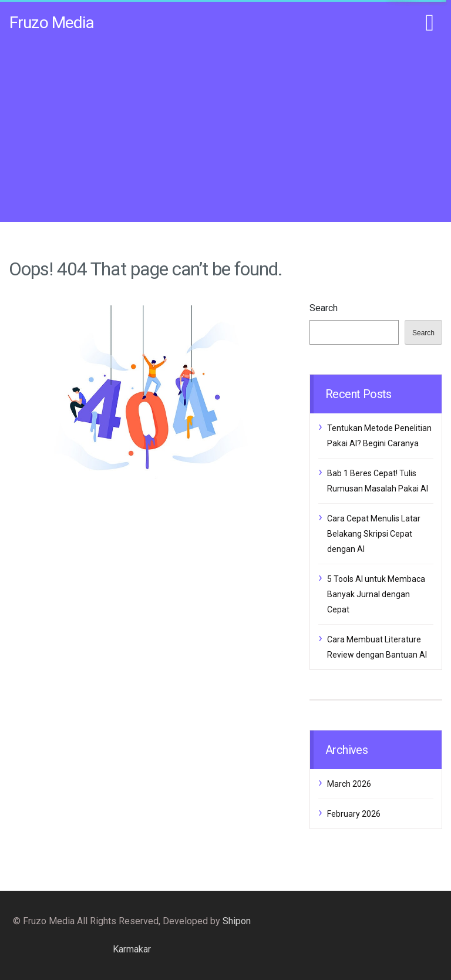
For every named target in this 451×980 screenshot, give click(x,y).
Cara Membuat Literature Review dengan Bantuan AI (377, 647)
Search (324, 308)
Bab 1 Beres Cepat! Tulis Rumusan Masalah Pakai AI (378, 481)
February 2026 (354, 814)
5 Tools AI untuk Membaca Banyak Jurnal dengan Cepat (376, 594)
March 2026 (349, 784)
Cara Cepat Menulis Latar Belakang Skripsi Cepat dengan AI (374, 534)
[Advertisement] (225, 130)
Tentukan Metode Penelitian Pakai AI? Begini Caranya (379, 436)
